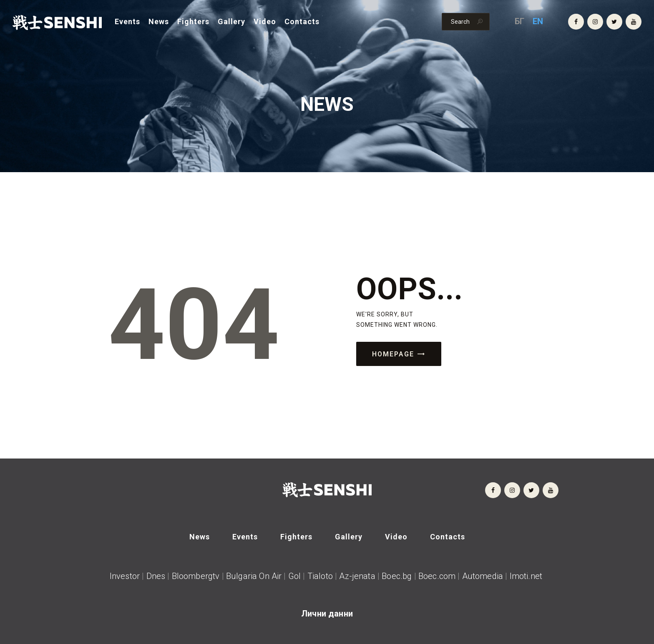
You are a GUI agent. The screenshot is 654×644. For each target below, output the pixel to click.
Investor (125, 576)
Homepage (393, 354)
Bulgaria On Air (254, 576)
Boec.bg (396, 576)
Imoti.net (527, 576)
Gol (294, 576)
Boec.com (437, 576)
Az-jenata (357, 576)
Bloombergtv (196, 576)
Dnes (156, 576)
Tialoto (320, 576)
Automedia (483, 576)
